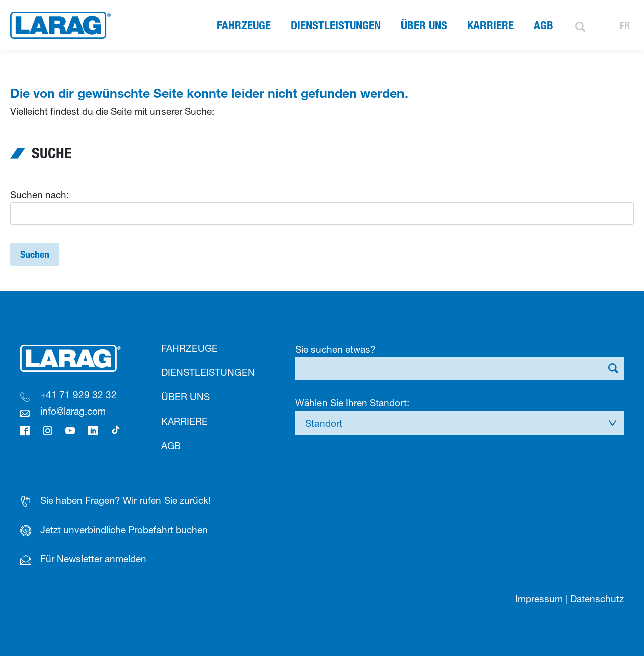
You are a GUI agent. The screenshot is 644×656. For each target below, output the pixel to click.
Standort (324, 423)
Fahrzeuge (244, 25)
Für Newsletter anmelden (93, 559)
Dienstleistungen (336, 25)
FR (625, 25)
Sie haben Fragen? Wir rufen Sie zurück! (126, 500)
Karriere (491, 25)
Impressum (539, 599)
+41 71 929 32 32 (78, 395)
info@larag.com (73, 411)
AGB (544, 25)
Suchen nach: (39, 195)
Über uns (424, 25)
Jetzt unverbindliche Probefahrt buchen (124, 530)
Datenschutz (597, 599)
